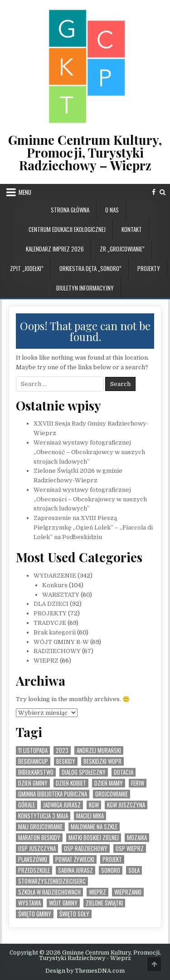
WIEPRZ (46, 661)
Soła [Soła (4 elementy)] (134, 870)
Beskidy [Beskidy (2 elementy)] (66, 761)
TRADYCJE (50, 623)
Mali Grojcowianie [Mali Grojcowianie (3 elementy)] (40, 827)
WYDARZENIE (55, 576)
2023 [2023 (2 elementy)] (62, 750)
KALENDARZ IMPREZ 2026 (55, 249)
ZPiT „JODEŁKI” (27, 268)
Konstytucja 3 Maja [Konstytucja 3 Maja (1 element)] (43, 816)
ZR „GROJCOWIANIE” (122, 249)
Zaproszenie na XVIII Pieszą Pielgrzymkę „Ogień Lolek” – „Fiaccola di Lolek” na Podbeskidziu (93, 527)
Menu (25, 192)
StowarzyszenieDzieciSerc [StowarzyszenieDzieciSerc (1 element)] (52, 881)
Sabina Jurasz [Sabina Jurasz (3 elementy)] (75, 870)
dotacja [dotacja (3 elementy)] (124, 772)
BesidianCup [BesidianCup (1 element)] (33, 761)
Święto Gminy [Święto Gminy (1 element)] (35, 914)
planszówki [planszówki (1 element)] (33, 859)
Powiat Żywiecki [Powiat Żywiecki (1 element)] (75, 859)
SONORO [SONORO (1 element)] (111, 870)
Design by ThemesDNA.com (85, 971)
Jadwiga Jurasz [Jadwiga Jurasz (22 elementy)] (62, 805)
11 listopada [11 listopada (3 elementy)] (33, 750)
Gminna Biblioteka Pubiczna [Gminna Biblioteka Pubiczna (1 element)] (53, 794)
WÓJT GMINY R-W (61, 642)
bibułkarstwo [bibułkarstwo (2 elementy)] (36, 772)
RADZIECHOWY (57, 651)
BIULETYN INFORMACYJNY (85, 288)
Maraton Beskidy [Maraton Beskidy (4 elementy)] (39, 838)
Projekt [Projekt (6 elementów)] (112, 859)
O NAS (112, 210)
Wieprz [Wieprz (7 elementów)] (97, 892)
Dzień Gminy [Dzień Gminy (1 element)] (33, 783)
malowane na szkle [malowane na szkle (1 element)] (94, 827)
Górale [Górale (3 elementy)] (27, 805)
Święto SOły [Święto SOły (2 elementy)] (74, 914)
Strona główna (70, 210)
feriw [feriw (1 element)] (138, 783)
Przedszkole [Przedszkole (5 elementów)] (34, 870)
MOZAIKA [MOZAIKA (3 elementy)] (137, 838)
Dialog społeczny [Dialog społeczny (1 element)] (84, 772)
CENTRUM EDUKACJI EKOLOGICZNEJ (67, 229)
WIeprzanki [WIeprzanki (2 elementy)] (128, 892)
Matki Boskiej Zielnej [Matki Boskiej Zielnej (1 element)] (94, 838)
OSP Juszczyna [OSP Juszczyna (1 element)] (37, 849)
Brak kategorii (55, 632)
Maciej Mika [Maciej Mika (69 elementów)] (90, 816)
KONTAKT (132, 229)
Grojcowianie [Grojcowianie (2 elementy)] (112, 794)
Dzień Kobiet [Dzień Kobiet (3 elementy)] (71, 783)
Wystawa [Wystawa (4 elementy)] (29, 903)
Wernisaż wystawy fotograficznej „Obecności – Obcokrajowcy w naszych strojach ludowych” (90, 499)
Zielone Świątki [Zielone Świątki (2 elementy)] (104, 903)
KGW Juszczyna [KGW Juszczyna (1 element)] (126, 805)
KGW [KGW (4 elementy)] (94, 805)
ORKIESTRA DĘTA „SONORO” (90, 268)
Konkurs (55, 585)
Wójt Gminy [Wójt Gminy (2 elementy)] (63, 903)
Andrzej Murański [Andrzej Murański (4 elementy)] (99, 750)
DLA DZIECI (51, 604)
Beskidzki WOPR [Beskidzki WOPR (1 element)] (102, 761)
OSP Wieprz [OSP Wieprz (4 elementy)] (130, 849)
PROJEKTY (149, 268)
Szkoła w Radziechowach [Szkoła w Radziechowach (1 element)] (49, 892)
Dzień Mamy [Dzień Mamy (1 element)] (109, 783)
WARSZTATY (61, 595)
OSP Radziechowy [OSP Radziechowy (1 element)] (86, 849)
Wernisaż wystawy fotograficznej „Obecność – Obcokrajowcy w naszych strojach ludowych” (89, 452)
